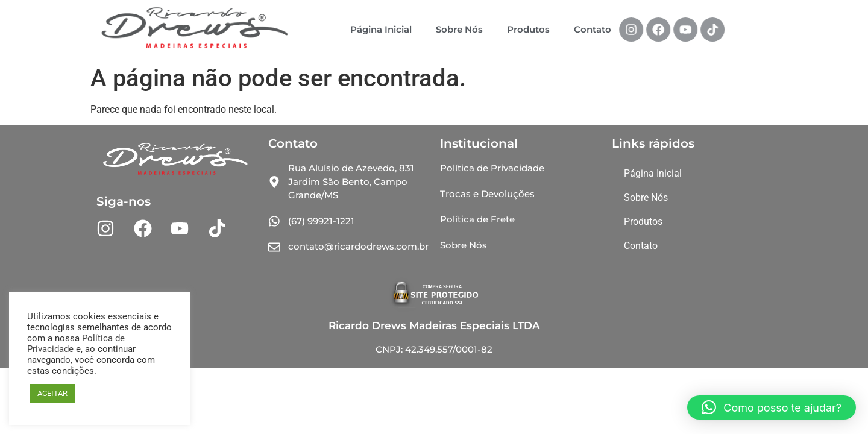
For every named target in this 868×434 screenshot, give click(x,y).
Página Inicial (381, 29)
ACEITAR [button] (52, 393)
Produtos (528, 29)
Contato (593, 29)
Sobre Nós (459, 29)
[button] (772, 407)
